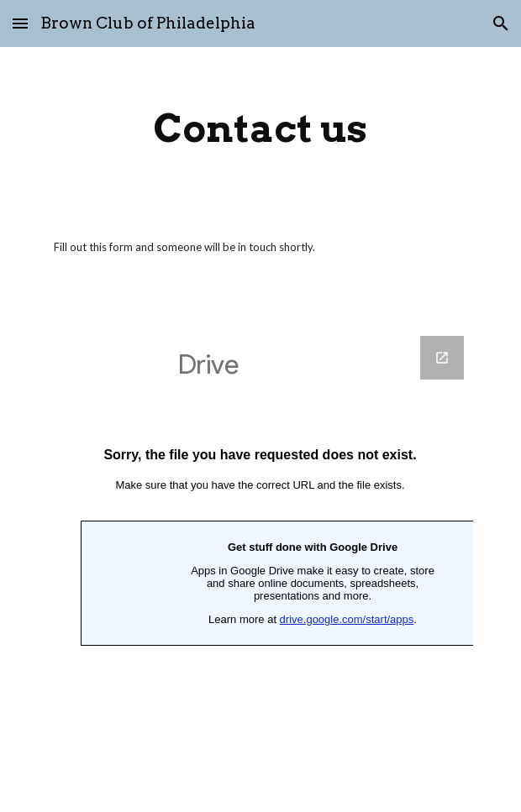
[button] (20, 23)
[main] (260, 128)
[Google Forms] (260, 564)
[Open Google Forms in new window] (442, 358)
